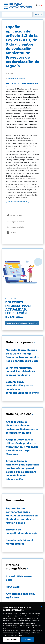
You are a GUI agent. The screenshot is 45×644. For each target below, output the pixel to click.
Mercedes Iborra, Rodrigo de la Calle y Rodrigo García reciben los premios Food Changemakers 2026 (22, 355)
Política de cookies (19, 635)
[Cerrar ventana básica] (42, 606)
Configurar (12, 640)
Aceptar (27, 640)
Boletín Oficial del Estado (16, 78)
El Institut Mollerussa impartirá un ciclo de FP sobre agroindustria (20, 371)
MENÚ (6, 9)
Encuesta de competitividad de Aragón (22, 531)
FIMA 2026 (13, 587)
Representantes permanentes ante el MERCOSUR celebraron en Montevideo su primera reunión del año (22, 515)
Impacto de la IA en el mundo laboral (19, 542)
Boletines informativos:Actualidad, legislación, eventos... (18, 309)
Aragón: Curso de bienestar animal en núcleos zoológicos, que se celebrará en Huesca (22, 427)
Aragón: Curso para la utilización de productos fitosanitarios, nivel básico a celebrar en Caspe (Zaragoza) (22, 447)
